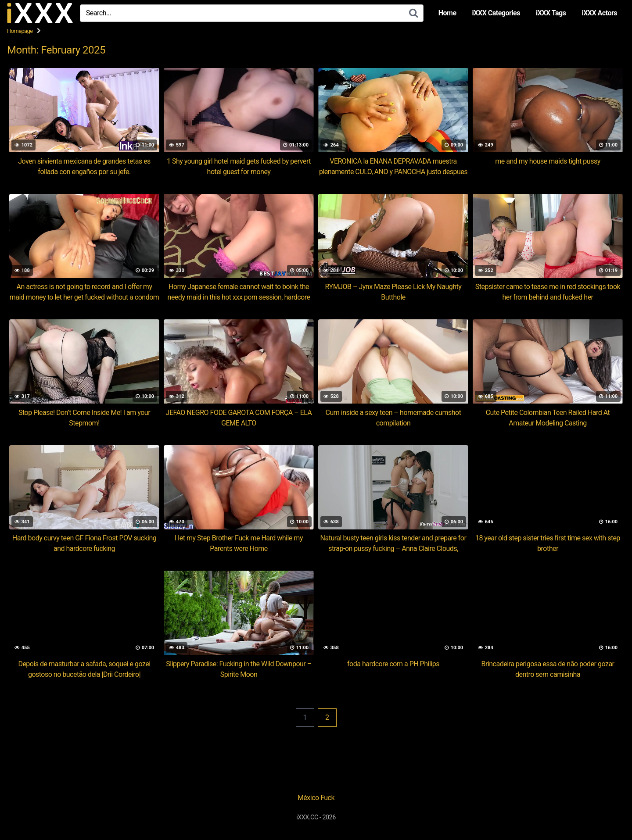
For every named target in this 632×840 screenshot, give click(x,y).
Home (447, 13)
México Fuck (316, 798)
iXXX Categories (496, 13)
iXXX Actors (599, 13)
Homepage (20, 31)
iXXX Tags (551, 13)
